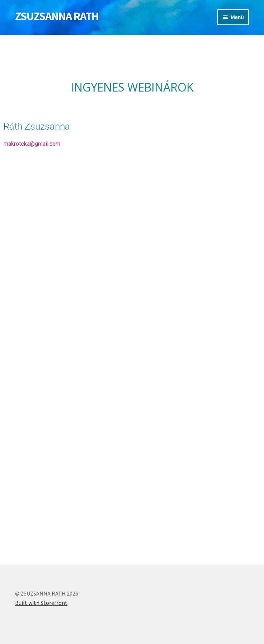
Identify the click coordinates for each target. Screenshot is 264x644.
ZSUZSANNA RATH (57, 16)
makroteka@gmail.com (32, 144)
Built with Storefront (41, 603)
